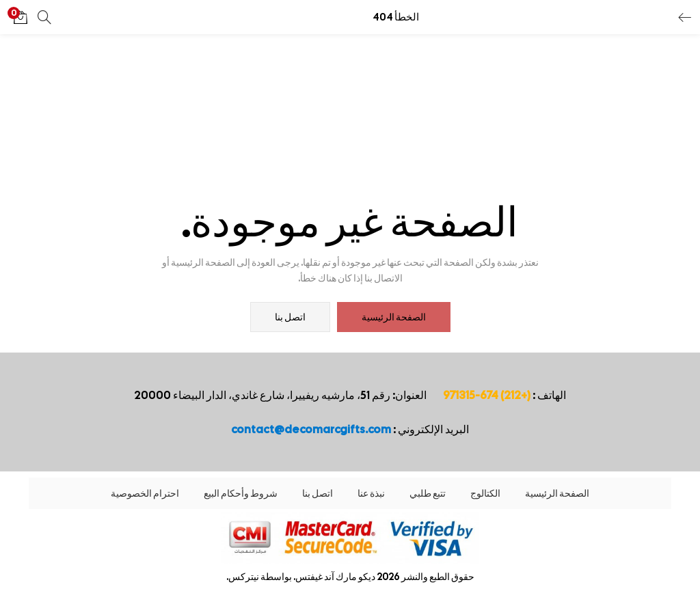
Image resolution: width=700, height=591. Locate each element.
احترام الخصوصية (145, 493)
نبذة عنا (371, 493)
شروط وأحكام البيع (241, 493)
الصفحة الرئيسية (394, 317)
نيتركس (244, 577)
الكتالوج (485, 493)
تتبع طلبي (428, 493)
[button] (21, 17)
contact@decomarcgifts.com (311, 429)
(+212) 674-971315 (487, 395)
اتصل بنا (290, 317)
